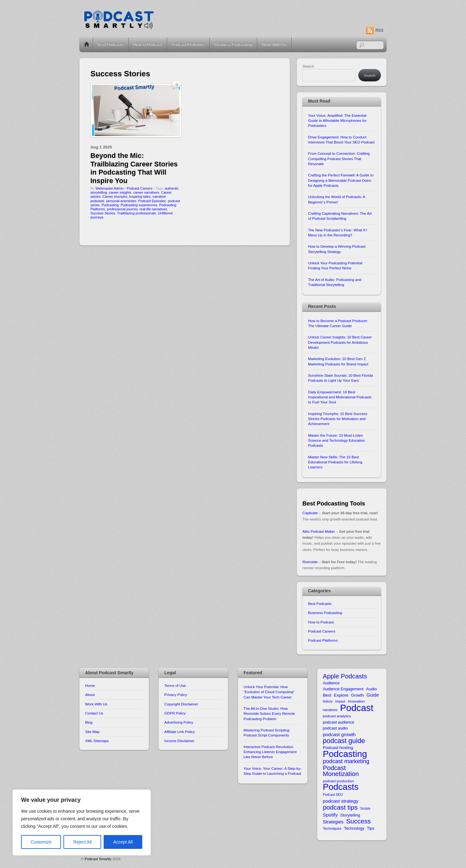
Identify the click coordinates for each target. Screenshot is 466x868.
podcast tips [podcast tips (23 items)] (340, 807)
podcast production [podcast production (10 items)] (338, 781)
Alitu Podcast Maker (319, 531)
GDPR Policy (175, 713)
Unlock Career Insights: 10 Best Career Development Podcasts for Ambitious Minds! (340, 342)
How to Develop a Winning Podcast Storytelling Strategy (337, 249)
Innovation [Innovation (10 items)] (356, 701)
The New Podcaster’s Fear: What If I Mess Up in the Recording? (338, 232)
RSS (379, 30)
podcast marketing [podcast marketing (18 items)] (346, 761)
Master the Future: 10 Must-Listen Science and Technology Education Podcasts (336, 440)
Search (308, 66)
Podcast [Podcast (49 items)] (357, 708)
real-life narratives (153, 209)
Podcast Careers (140, 188)
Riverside (310, 562)
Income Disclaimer (179, 741)
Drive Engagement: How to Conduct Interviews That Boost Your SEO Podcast (341, 140)
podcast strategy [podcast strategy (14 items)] (341, 801)
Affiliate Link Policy (179, 732)
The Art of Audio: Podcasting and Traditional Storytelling (335, 282)
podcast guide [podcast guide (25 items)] (344, 741)
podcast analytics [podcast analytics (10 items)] (337, 716)
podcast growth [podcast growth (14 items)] (339, 734)
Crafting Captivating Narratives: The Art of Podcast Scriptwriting (340, 216)
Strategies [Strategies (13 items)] (333, 822)
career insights (120, 192)
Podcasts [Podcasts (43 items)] (341, 787)
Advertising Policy (179, 722)
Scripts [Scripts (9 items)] (365, 808)
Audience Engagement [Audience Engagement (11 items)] (343, 689)
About (90, 695)
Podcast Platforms (188, 44)
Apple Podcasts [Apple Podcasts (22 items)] (345, 676)
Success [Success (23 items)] (358, 821)
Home (87, 45)
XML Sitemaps (97, 741)
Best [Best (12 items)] (327, 695)
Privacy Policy (176, 695)
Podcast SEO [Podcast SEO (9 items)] (333, 795)
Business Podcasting (233, 44)
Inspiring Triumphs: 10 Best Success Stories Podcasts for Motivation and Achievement (338, 419)
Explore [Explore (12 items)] (341, 695)
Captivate (310, 513)
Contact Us (94, 713)
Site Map (92, 732)
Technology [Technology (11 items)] (354, 828)
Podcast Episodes (152, 201)
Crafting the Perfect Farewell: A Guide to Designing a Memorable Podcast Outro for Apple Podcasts (341, 180)
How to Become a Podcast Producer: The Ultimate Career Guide (338, 323)
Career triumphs (115, 197)
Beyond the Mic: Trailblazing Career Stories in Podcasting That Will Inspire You (134, 168)
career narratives (146, 192)
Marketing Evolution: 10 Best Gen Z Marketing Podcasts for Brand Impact (338, 361)
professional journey (122, 209)
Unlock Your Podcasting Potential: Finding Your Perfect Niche (336, 265)
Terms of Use (175, 685)
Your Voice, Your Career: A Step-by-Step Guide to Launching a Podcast (273, 771)
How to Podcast (148, 44)
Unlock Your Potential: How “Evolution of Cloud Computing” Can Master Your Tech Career (269, 692)
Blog (89, 722)
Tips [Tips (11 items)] (371, 828)
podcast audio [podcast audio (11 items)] (335, 728)
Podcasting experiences (139, 205)
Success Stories (103, 213)
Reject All (82, 842)
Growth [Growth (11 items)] (358, 695)
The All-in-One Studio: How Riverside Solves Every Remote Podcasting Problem (269, 714)
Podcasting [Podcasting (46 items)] (345, 754)
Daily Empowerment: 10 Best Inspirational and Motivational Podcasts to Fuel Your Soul (340, 397)
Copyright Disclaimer (181, 704)
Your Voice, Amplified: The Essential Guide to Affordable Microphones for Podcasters (337, 121)
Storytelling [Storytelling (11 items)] (350, 815)
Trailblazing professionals (137, 213)
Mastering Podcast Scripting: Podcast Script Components (267, 733)
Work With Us (274, 44)
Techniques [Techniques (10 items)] (332, 828)
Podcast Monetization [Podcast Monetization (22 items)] (341, 771)
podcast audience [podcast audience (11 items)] (339, 722)
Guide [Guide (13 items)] (373, 695)
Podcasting (110, 205)
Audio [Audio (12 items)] (372, 689)
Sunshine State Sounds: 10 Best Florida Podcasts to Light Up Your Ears (341, 378)
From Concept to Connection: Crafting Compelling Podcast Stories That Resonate (339, 159)
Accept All (123, 842)
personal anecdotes (121, 201)
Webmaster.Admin (110, 188)
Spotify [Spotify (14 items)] (330, 815)
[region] (82, 822)
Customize (41, 842)
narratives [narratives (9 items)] (330, 710)
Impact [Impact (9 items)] (340, 701)
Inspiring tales (140, 197)
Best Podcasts (111, 44)
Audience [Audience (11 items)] (331, 683)
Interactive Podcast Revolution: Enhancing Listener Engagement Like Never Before (270, 752)
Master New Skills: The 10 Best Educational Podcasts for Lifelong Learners (335, 462)
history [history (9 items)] (328, 701)
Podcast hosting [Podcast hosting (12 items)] (338, 748)
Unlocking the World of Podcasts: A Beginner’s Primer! (336, 199)
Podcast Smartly (98, 859)
